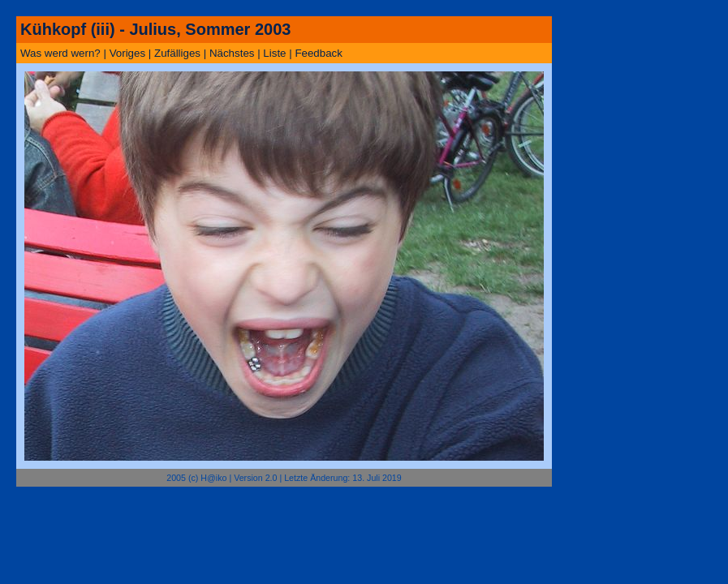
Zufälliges (177, 53)
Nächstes (232, 53)
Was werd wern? (60, 53)
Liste (274, 53)
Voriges (127, 53)
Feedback (319, 53)
